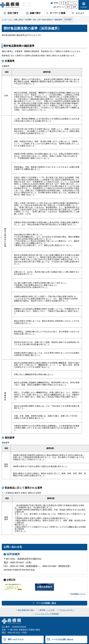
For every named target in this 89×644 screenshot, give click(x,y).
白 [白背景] (61, 3)
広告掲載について (78, 594)
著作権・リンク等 (47, 610)
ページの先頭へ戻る (46, 603)
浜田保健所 (68, 19)
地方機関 (28, 19)
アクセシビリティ (67, 610)
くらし (10, 19)
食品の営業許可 (47, 19)
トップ (4, 19)
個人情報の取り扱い (26, 610)
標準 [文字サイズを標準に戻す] (74, 7)
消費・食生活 (19, 19)
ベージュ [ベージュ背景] (73, 3)
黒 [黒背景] (66, 3)
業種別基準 (58, 19)
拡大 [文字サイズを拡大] (68, 7)
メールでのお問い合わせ (62, 639)
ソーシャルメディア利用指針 (47, 614)
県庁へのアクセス (16, 639)
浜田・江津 (37, 19)
